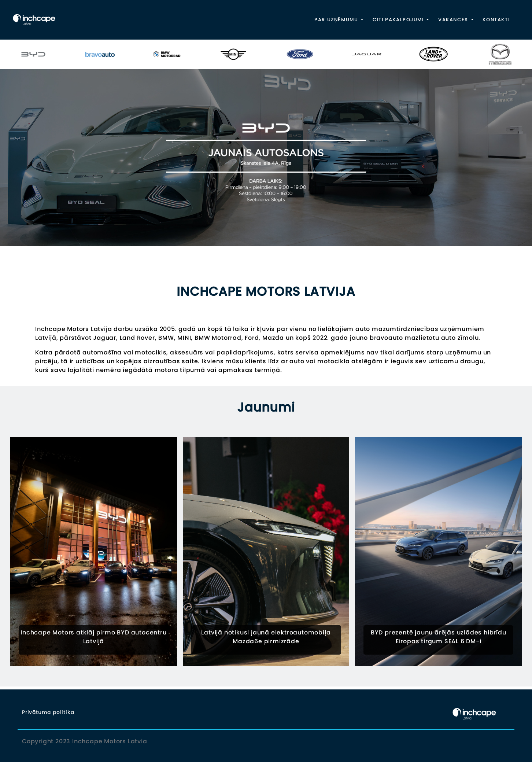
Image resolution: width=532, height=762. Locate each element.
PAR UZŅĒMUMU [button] (337, 20)
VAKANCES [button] (454, 20)
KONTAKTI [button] (496, 20)
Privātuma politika (48, 712)
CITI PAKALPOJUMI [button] (399, 20)
